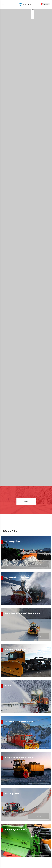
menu (3, 4)
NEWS (26, 502)
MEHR (39, 564)
